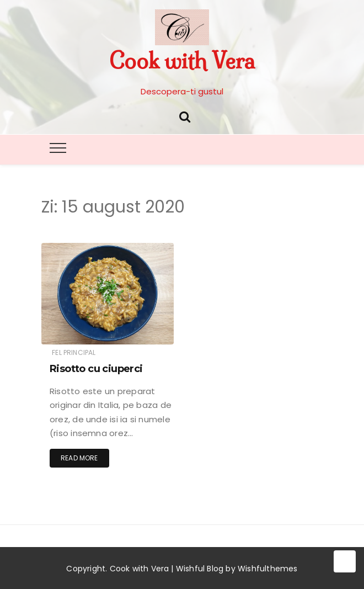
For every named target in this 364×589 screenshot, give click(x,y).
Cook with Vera (182, 61)
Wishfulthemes (268, 569)
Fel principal (74, 352)
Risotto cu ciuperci (96, 369)
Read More (79, 458)
